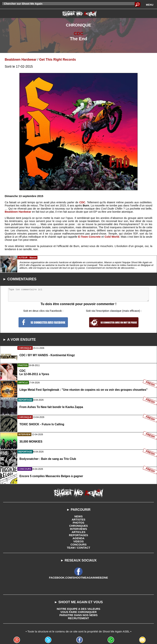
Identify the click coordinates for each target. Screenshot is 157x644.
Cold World (112, 237)
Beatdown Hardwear (21, 60)
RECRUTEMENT (79, 618)
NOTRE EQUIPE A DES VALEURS (79, 609)
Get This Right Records (58, 60)
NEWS (79, 516)
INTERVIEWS (78, 529)
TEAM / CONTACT (78, 548)
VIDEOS (79, 541)
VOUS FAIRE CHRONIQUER (78, 612)
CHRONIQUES (78, 526)
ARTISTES (78, 519)
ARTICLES (79, 532)
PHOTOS (78, 523)
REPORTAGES (78, 535)
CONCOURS (78, 544)
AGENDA (78, 538)
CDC (78, 34)
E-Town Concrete (89, 237)
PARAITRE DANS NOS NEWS (78, 615)
